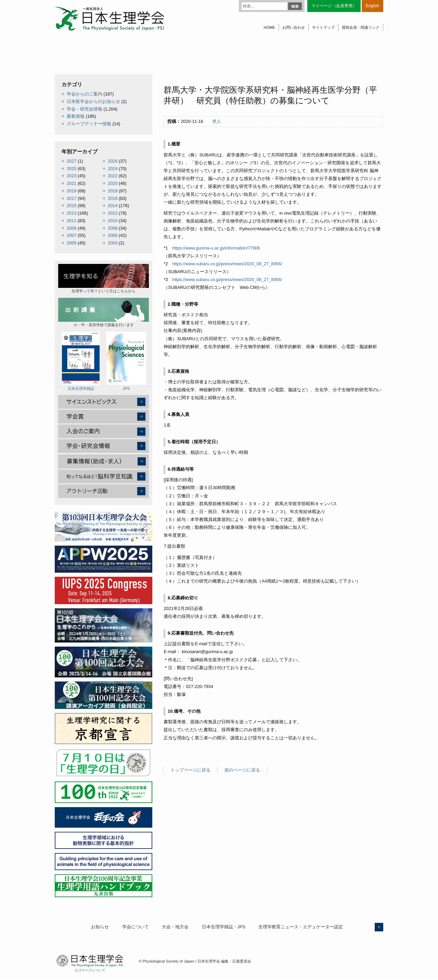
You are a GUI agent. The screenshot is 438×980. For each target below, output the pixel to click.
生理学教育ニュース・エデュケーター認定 (301, 927)
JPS (126, 361)
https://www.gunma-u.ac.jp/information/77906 (216, 248)
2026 (113, 161)
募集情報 (76, 116)
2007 (72, 235)
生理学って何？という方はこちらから (104, 278)
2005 (72, 243)
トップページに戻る (190, 770)
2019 (72, 191)
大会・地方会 (175, 927)
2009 (72, 228)
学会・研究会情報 (85, 109)
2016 (113, 198)
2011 (72, 221)
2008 (113, 228)
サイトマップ (323, 27)
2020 (113, 183)
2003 (113, 243)
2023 (72, 176)
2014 (113, 206)
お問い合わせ (294, 27)
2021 (72, 183)
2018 (113, 191)
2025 (72, 169)
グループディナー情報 (89, 124)
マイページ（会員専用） (334, 6)
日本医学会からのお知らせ (93, 101)
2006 (113, 235)
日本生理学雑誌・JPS (224, 927)
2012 (113, 213)
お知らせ (100, 927)
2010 (113, 221)
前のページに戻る (242, 770)
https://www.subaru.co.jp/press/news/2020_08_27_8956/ (227, 264)
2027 (72, 161)
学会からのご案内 (85, 94)
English (372, 6)
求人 (217, 121)
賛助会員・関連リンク (361, 27)
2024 (113, 169)
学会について (136, 927)
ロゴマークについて (90, 970)
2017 (72, 198)
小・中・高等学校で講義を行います (104, 312)
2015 (72, 206)
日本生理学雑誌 (81, 361)
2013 (72, 213)
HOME (269, 27)
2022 (113, 176)
